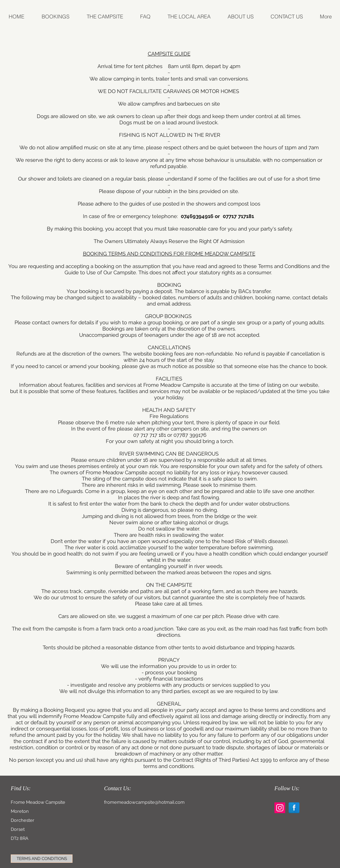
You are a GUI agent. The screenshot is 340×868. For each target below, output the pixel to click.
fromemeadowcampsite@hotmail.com (144, 802)
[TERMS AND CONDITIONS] (42, 859)
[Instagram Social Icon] (280, 808)
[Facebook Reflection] (294, 808)
